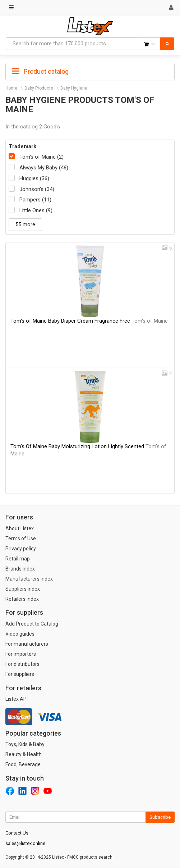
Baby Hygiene (74, 88)
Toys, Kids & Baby (25, 744)
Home (11, 88)
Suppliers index (23, 589)
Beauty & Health (24, 754)
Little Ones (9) (36, 210)
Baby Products (39, 88)
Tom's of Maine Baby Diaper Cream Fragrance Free (89, 321)
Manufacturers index (29, 579)
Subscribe (160, 817)
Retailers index (22, 599)
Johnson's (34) (37, 189)
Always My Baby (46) (44, 168)
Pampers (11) (35, 200)
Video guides (20, 634)
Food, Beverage (23, 764)
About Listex (20, 528)
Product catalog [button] (40, 72)
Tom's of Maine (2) (41, 157)
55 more (25, 224)
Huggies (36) (34, 178)
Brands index (20, 569)
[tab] (90, 71)
